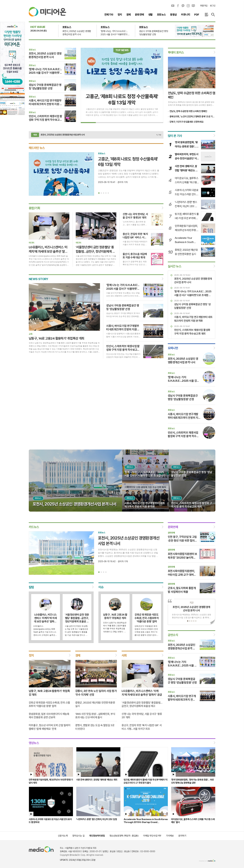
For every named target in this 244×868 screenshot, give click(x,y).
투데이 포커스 (176, 52)
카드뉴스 (34, 527)
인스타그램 (188, 6)
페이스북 (178, 6)
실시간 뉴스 (174, 266)
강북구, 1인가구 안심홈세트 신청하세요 (187, 122)
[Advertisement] (232, 68)
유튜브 (173, 6)
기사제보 (170, 836)
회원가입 (204, 6)
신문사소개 (63, 836)
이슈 (101, 587)
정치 (31, 655)
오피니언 (173, 348)
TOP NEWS (122, 50)
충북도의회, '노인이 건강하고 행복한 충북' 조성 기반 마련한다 (192, 117)
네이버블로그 (193, 6)
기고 (192, 603)
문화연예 (173, 527)
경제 (78, 655)
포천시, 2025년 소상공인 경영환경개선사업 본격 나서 (63, 135)
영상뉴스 (34, 743)
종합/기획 (34, 208)
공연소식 (173, 635)
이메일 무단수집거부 (152, 836)
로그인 (213, 6)
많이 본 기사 (175, 136)
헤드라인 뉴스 (37, 148)
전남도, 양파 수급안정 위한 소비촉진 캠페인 (188, 111)
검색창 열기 (213, 15)
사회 (124, 655)
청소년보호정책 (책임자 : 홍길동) (124, 836)
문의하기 (182, 836)
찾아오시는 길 (78, 836)
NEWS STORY (38, 279)
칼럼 (31, 587)
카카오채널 (183, 6)
